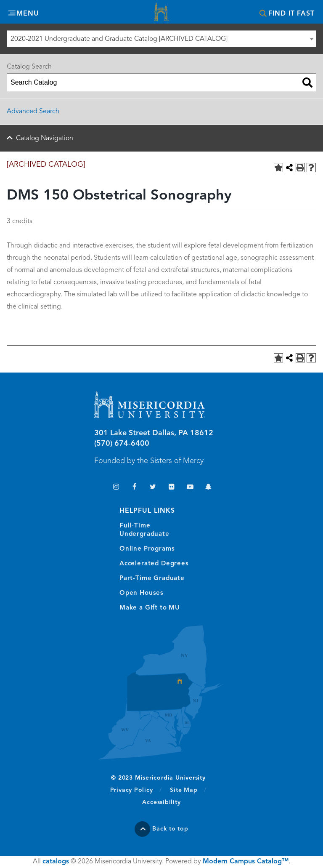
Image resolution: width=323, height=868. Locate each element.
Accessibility (161, 802)
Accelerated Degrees (154, 564)
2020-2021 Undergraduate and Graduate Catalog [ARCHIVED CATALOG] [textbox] (119, 39)
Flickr (171, 488)
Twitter (153, 488)
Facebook (134, 488)
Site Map (184, 790)
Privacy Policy (136, 790)
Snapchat (208, 488)
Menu (28, 14)
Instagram (116, 488)
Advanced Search (33, 112)
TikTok (97, 488)
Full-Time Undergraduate (144, 530)
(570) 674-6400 (122, 444)
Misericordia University (161, 13)
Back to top (170, 829)
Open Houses (142, 593)
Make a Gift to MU (150, 608)
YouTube (190, 488)
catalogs (56, 862)
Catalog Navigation (45, 138)
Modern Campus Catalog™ (246, 862)
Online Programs (147, 549)
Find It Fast (291, 14)
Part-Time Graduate (152, 579)
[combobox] (161, 39)
